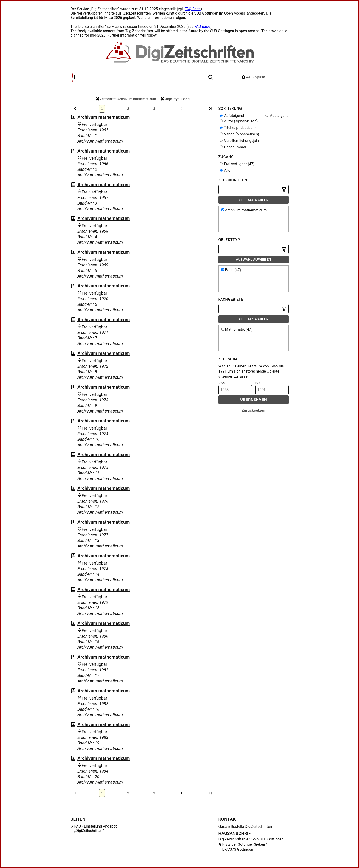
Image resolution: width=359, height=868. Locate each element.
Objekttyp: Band (175, 99)
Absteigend (277, 116)
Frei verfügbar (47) (237, 164)
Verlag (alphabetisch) (239, 134)
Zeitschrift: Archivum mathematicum (126, 99)
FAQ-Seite (193, 9)
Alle (225, 170)
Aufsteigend (232, 116)
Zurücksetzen (253, 410)
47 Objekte (253, 77)
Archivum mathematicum (104, 117)
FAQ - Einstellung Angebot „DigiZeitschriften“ (96, 828)
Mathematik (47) (237, 329)
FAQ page (202, 26)
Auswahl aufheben (254, 260)
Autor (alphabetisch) (239, 121)
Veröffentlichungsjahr (240, 141)
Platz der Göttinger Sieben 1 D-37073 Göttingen (245, 847)
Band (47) (231, 270)
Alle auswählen (253, 200)
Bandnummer (233, 147)
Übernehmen (253, 400)
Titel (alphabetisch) (238, 128)
